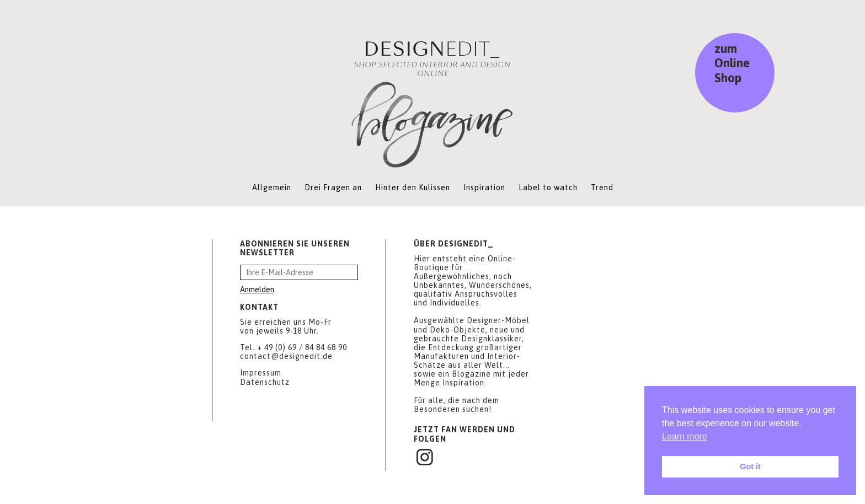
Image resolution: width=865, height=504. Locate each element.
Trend (602, 187)
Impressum (261, 373)
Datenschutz (265, 382)
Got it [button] (750, 467)
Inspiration (484, 187)
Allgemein (272, 187)
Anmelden (257, 289)
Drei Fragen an (333, 187)
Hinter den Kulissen (413, 187)
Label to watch (548, 187)
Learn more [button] (685, 436)
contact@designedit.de (286, 356)
